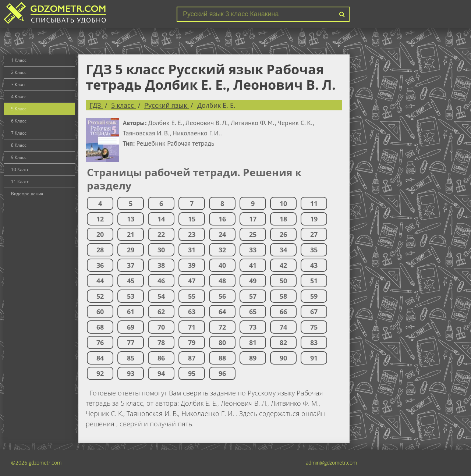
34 (283, 250)
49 (253, 281)
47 (192, 281)
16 (222, 219)
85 (131, 358)
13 (131, 219)
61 (131, 312)
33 (253, 250)
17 (253, 219)
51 (314, 281)
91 (314, 358)
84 (100, 358)
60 (100, 312)
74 (283, 327)
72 (222, 327)
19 (314, 219)
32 (222, 250)
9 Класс (19, 157)
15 (192, 219)
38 (161, 265)
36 (100, 265)
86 (161, 358)
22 (161, 234)
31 (192, 250)
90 (283, 358)
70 (161, 327)
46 (161, 281)
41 (253, 265)
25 (253, 234)
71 (192, 327)
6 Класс (19, 121)
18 (283, 219)
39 (192, 265)
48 (222, 281)
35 (314, 250)
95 (192, 373)
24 (222, 234)
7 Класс (19, 133)
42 (283, 265)
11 (314, 203)
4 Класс (19, 97)
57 (253, 296)
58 (283, 296)
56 (222, 296)
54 (161, 296)
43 (314, 265)
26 (283, 234)
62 (161, 312)
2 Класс (19, 72)
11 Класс (20, 182)
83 (314, 342)
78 (161, 342)
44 (100, 281)
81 (253, 342)
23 (192, 234)
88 (222, 358)
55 (192, 296)
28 (100, 250)
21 (131, 234)
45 (131, 281)
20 (100, 234)
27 (314, 234)
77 (131, 342)
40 (222, 265)
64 (222, 312)
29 (131, 250)
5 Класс (19, 109)
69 (131, 327)
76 (100, 342)
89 (253, 358)
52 (100, 296)
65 (253, 312)
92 (100, 373)
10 (283, 203)
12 (100, 219)
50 (283, 281)
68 (100, 327)
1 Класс (19, 60)
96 (222, 373)
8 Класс (19, 145)
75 (314, 327)
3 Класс (19, 84)
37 (131, 265)
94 (161, 373)
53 (131, 296)
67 (314, 312)
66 (283, 312)
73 (253, 327)
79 (192, 342)
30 (161, 250)
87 (192, 358)
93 (131, 373)
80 (222, 342)
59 (314, 296)
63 (192, 312)
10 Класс (20, 169)
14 (161, 219)
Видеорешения (27, 194)
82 (283, 342)
